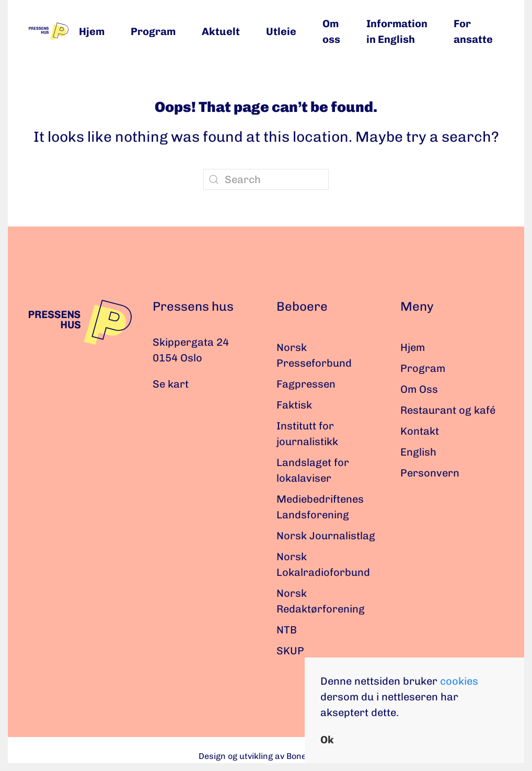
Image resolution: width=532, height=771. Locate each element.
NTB (287, 630)
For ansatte (473, 31)
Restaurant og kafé (448, 410)
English (418, 452)
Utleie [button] (281, 31)
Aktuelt (221, 31)
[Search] (266, 179)
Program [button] (153, 31)
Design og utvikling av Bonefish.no (266, 756)
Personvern (430, 473)
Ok (327, 740)
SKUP (290, 651)
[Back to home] (49, 31)
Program (423, 368)
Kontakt (420, 431)
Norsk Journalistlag (326, 536)
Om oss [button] (331, 31)
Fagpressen (306, 384)
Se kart (171, 384)
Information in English (397, 31)
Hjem (92, 31)
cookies (459, 681)
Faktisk (294, 405)
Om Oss (419, 389)
